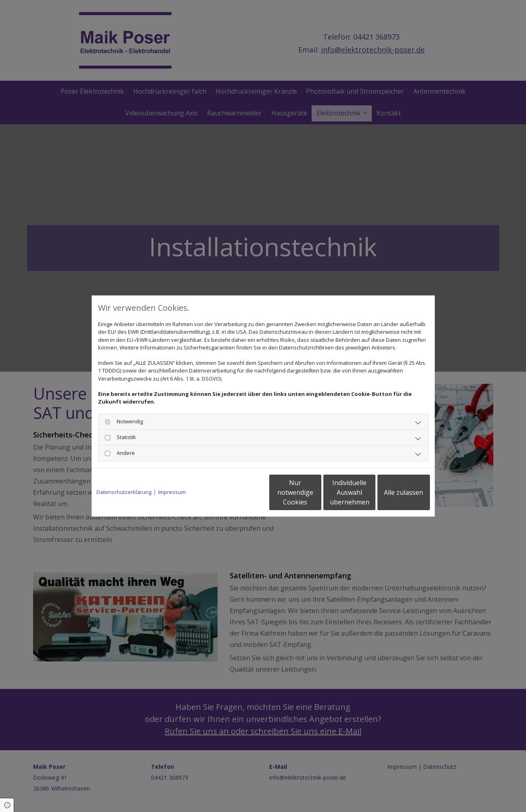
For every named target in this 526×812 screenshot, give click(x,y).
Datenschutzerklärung (124, 492)
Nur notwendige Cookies (239, 492)
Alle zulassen (393, 492)
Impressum (172, 492)
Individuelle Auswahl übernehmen (316, 492)
